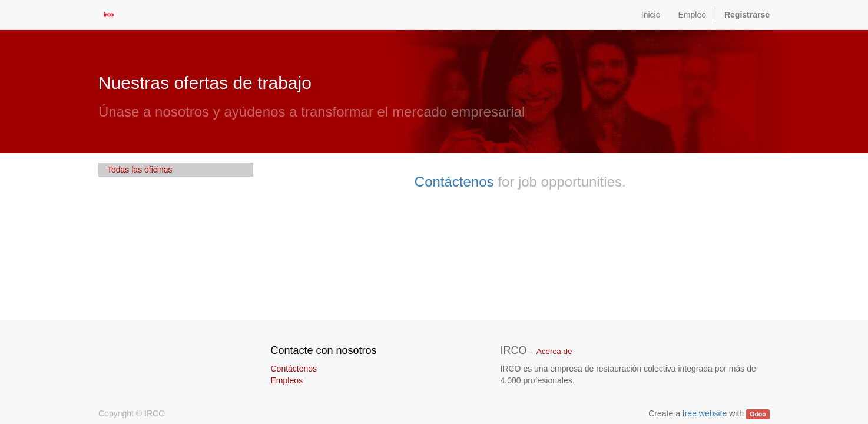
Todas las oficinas (140, 170)
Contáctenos (454, 182)
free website (705, 413)
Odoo (758, 414)
